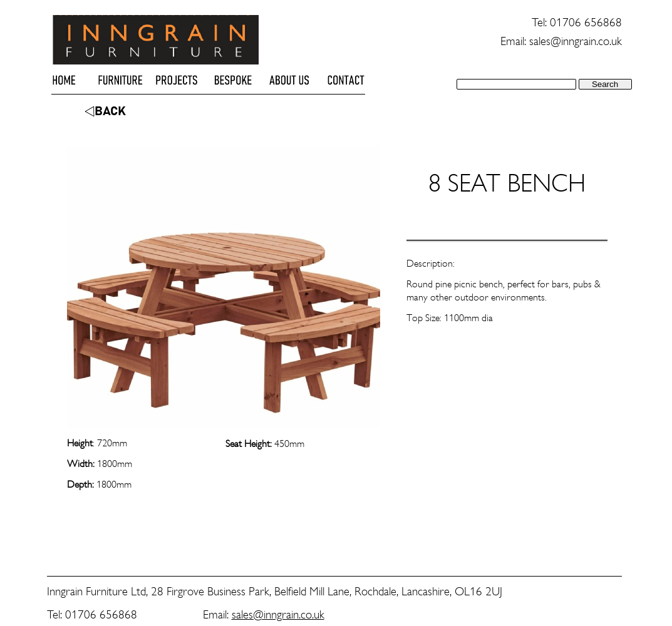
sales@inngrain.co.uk (278, 614)
